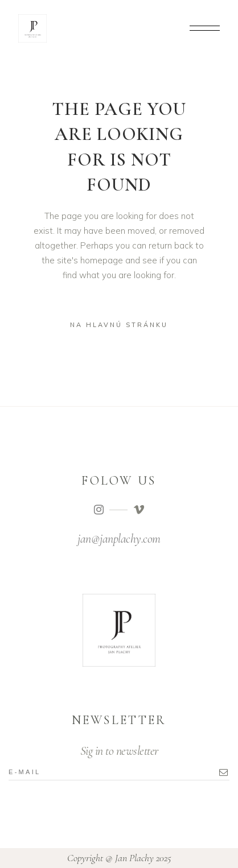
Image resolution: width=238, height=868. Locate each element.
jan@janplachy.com (119, 539)
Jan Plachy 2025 (143, 858)
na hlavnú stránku (119, 325)
